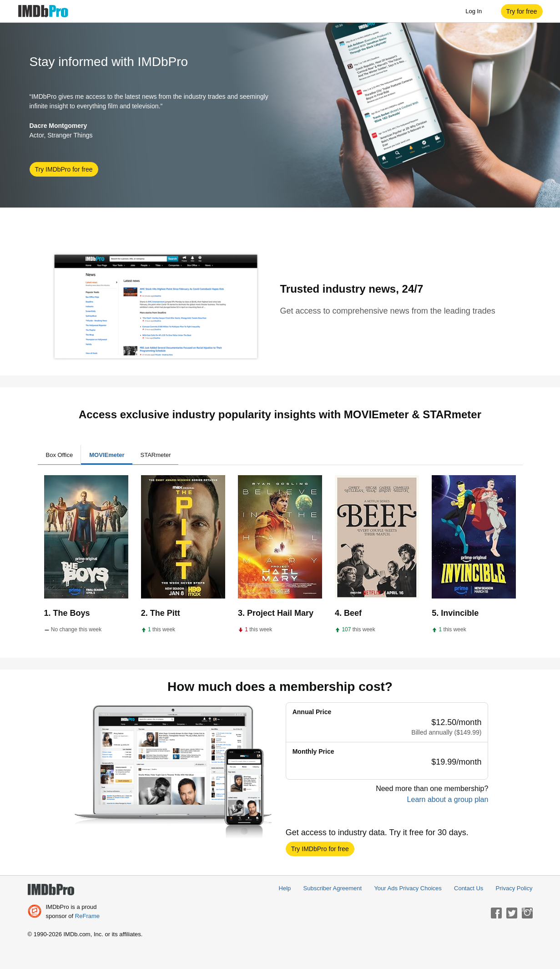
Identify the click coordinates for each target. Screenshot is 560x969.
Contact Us (469, 888)
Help (285, 888)
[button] (522, 11)
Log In (478, 11)
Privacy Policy (514, 888)
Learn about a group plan (448, 799)
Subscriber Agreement (333, 888)
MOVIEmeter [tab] (107, 455)
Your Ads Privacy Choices (408, 888)
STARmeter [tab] (156, 455)
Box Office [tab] (60, 455)
